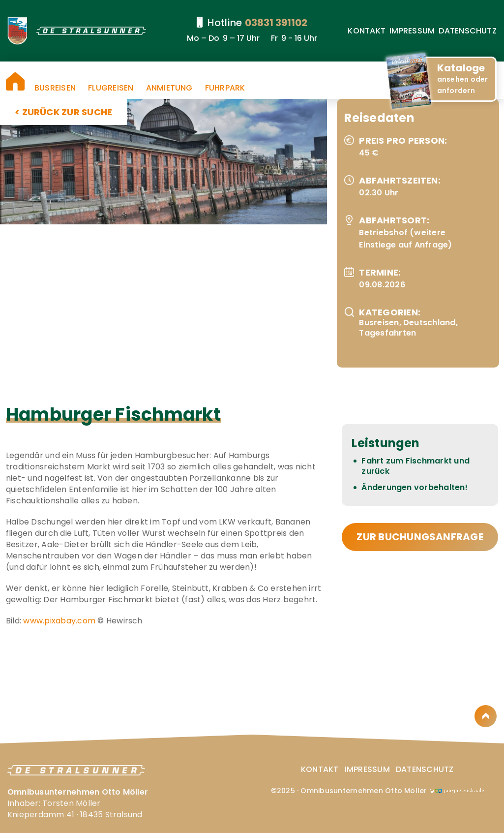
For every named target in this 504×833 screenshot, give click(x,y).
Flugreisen (111, 88)
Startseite (15, 81)
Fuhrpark (225, 88)
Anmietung (169, 88)
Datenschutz (468, 31)
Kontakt (367, 31)
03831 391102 (276, 23)
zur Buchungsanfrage (420, 537)
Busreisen (55, 88)
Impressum (412, 31)
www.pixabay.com (59, 621)
